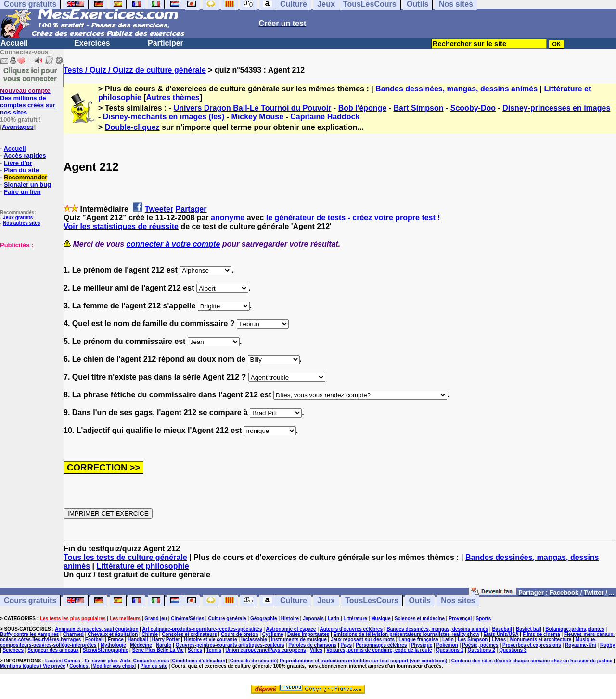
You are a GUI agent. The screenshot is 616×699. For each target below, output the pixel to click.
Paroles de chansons (312, 645)
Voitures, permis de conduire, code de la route (379, 650)
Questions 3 (513, 650)
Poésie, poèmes (480, 645)
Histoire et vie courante (211, 640)
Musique (381, 618)
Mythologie (113, 645)
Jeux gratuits (18, 218)
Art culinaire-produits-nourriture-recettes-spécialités (202, 629)
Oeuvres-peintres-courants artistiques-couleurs (230, 645)
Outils (420, 601)
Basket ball (529, 629)
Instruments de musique (299, 640)
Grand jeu (156, 618)
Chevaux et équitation (113, 634)
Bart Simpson (419, 108)
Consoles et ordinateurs (189, 634)
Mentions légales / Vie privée (33, 666)
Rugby (608, 645)
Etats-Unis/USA (501, 634)
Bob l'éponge (363, 108)
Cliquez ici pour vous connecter (30, 74)
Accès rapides (25, 156)
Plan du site (21, 170)
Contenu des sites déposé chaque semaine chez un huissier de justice (532, 661)
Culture (294, 601)
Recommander (26, 177)
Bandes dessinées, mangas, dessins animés (456, 89)
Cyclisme (273, 634)
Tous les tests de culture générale (125, 557)
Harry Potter (166, 640)
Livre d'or (18, 163)
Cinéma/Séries (187, 618)
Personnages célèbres (381, 645)
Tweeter (159, 209)
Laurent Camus (63, 661)
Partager (191, 209)
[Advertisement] (29, 297)
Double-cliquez (132, 127)
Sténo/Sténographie (105, 650)
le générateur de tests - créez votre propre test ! (353, 218)
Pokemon (447, 645)
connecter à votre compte (173, 244)
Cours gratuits (30, 601)
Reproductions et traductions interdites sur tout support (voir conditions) (363, 661)
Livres (499, 640)
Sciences (13, 650)
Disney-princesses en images (556, 108)
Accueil (14, 43)
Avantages (18, 127)
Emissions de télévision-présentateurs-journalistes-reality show (406, 634)
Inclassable (254, 640)
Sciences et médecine (420, 618)
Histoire (290, 618)
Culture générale (227, 618)
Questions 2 (481, 650)
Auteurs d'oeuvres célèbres (351, 629)
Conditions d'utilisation (199, 661)
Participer (166, 43)
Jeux (326, 601)
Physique (422, 645)
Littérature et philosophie (143, 566)
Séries (195, 650)
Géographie (264, 618)
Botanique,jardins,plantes (575, 629)
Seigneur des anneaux (53, 650)
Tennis (214, 650)
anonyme (228, 218)
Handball (138, 640)
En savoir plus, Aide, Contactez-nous (127, 661)
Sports (484, 618)
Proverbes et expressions (532, 645)
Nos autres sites (21, 223)
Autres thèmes (173, 97)
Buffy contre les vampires (29, 634)
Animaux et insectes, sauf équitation (96, 629)
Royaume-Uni (580, 645)
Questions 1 (450, 650)
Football (95, 640)
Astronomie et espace (291, 629)
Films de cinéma (541, 634)
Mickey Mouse (257, 117)
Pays (346, 645)
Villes (316, 650)
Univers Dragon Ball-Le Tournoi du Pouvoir (253, 108)
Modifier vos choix (114, 666)
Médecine (141, 645)
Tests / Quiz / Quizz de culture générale (135, 70)
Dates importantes (308, 634)
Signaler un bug (27, 184)
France (116, 640)
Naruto (164, 645)
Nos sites (458, 601)
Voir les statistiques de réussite (121, 226)
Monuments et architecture (541, 640)
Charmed (73, 634)
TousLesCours (372, 601)
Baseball (502, 629)
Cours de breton (239, 634)
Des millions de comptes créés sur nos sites (28, 102)
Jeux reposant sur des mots (363, 640)
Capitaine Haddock (325, 117)
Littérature (355, 618)
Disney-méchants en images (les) (164, 117)
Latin (334, 618)
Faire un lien (22, 192)
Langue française (418, 640)
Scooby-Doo (473, 108)
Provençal (460, 618)
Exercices (92, 43)
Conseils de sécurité (253, 661)
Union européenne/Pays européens (265, 650)
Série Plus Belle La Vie (158, 650)
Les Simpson (473, 640)
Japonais (313, 618)
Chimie (150, 634)
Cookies (79, 666)
